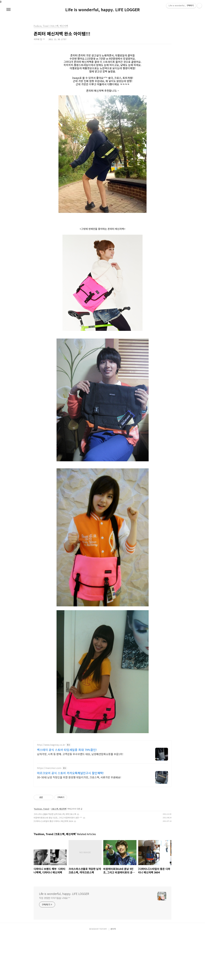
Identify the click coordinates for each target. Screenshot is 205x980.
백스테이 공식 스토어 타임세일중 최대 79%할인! (67, 795)
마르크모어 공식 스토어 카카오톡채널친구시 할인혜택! (70, 818)
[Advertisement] (102, 759)
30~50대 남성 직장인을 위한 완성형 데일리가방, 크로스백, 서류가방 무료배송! (79, 822)
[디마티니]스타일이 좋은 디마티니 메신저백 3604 (53, 866)
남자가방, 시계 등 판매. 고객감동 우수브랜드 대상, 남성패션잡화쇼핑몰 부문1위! (80, 799)
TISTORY (103, 974)
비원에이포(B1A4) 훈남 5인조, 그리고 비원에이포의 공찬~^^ (58, 862)
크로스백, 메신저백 (59, 854)
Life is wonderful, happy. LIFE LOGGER (102, 10)
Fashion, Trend (42, 854)
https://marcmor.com (49, 813)
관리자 (113, 974)
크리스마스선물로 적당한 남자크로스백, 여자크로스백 (55, 859)
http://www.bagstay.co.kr (51, 790)
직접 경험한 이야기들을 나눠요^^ (55, 943)
